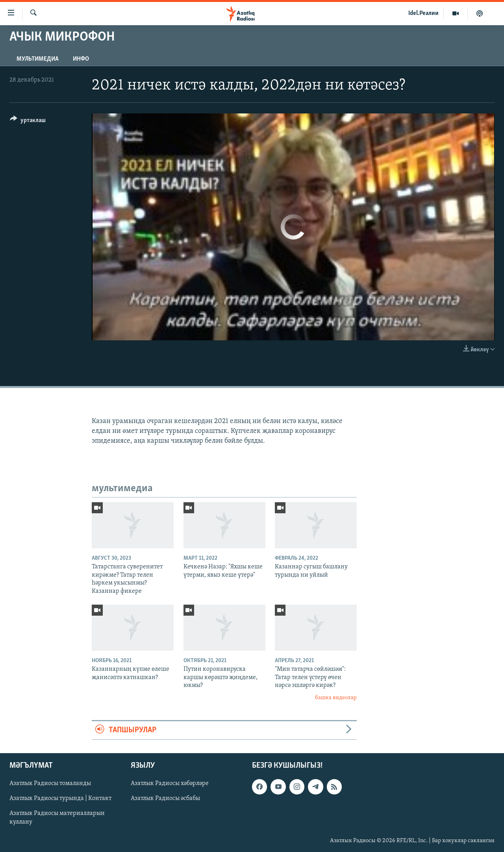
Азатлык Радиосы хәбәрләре (170, 784)
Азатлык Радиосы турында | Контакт (60, 799)
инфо (81, 59)
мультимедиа (38, 59)
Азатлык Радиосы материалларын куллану (57, 818)
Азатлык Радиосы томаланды (50, 784)
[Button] (28, 122)
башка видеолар (336, 698)
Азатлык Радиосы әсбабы (165, 799)
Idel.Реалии (423, 13)
